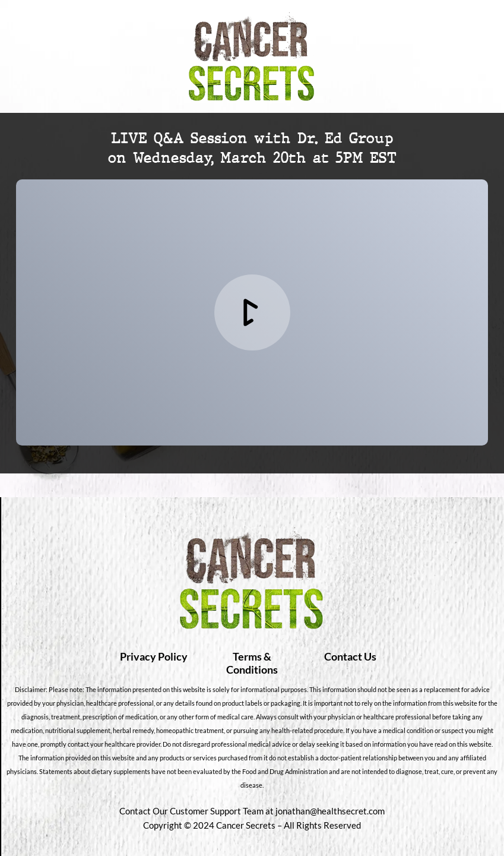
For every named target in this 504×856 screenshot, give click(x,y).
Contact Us (350, 656)
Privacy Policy (154, 656)
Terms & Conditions (252, 663)
